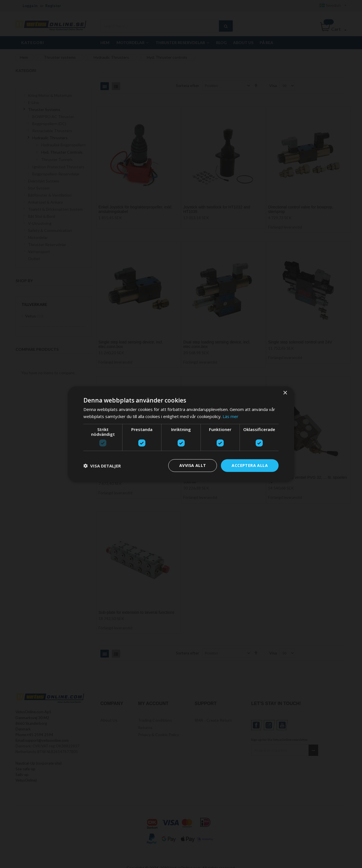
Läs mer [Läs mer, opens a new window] (230, 416)
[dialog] (181, 434)
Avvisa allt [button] (193, 465)
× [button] (285, 393)
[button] (102, 465)
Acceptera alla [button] (250, 465)
